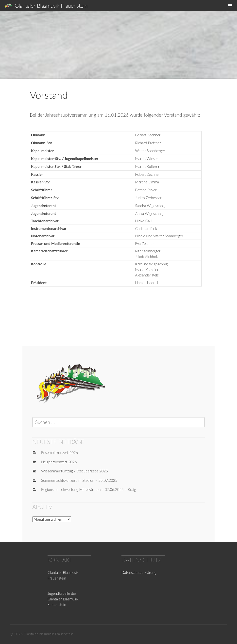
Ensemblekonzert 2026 (59, 452)
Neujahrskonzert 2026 (59, 462)
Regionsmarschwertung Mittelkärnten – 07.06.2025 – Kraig (89, 489)
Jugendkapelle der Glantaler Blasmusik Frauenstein (63, 599)
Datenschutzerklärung (139, 572)
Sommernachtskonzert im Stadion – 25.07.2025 (79, 480)
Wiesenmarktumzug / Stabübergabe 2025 (75, 471)
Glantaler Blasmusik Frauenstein (51, 6)
